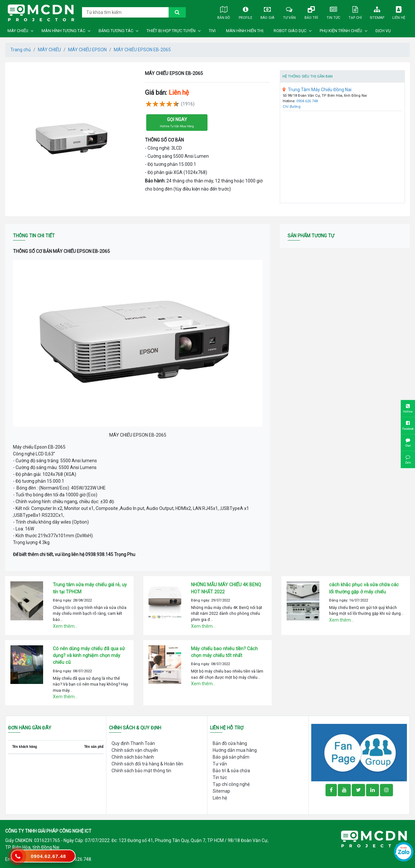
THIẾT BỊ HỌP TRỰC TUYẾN (171, 31)
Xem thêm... (65, 626)
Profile (246, 12)
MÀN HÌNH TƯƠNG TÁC (63, 31)
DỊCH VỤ (383, 31)
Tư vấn (289, 12)
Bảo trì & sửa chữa (231, 771)
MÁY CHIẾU (18, 31)
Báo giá (267, 12)
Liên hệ (399, 12)
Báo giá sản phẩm (231, 757)
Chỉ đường (292, 107)
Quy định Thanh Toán (133, 743)
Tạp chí (355, 12)
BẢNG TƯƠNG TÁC (116, 31)
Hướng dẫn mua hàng (235, 750)
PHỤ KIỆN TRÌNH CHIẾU (341, 31)
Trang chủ (21, 50)
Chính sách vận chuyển (135, 750)
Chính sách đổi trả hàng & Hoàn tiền (147, 764)
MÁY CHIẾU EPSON (87, 50)
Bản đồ (224, 12)
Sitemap (377, 12)
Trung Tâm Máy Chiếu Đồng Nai (317, 90)
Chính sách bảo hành (133, 757)
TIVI (212, 31)
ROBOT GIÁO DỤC (290, 31)
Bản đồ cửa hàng (230, 743)
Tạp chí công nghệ (231, 784)
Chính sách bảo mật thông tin (141, 771)
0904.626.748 (307, 101)
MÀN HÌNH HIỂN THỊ (245, 31)
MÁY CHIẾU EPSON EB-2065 (142, 50)
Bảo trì (311, 12)
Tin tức (333, 12)
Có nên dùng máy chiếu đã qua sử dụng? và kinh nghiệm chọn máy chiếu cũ (89, 656)
